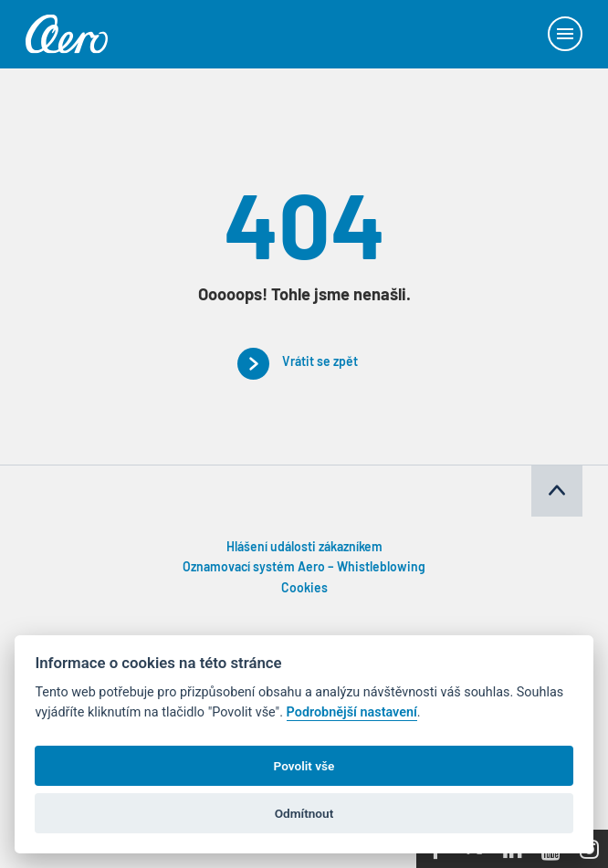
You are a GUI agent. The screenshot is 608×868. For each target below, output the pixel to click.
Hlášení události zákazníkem (304, 548)
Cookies (304, 589)
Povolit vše (304, 766)
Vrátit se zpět (320, 363)
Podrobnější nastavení (352, 712)
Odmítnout (304, 813)
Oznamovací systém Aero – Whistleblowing (304, 568)
